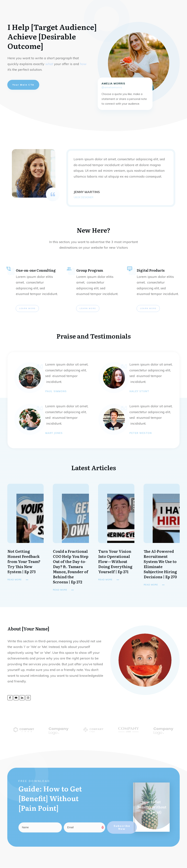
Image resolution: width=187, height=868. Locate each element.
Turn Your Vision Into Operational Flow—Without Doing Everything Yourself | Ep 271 (115, 561)
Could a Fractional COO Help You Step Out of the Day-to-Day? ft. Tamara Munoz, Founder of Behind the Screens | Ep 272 (71, 566)
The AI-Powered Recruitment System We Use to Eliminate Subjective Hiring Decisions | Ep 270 (160, 564)
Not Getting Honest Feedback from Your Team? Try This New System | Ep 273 (24, 561)
